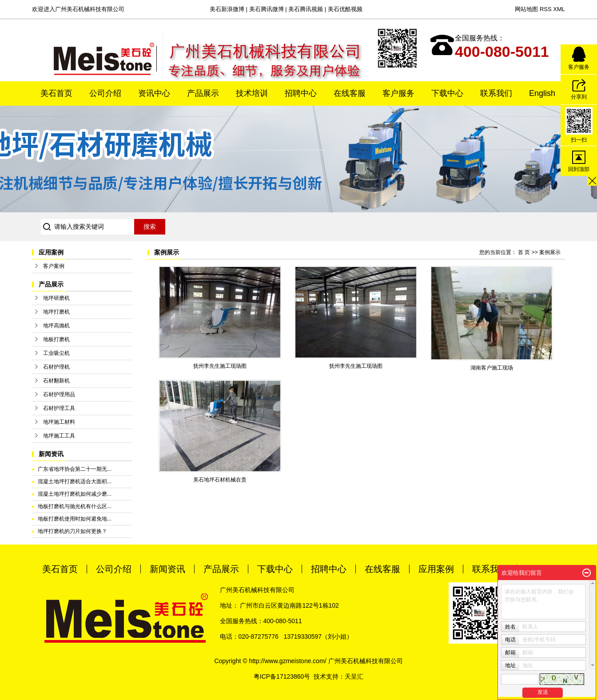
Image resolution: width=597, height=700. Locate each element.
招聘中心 (301, 93)
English (542, 93)
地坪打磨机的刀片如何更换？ (72, 531)
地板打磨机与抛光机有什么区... (75, 506)
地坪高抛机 (56, 326)
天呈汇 (354, 676)
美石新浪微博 (227, 9)
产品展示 (203, 93)
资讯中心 (154, 93)
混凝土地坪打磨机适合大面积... (75, 481)
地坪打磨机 (56, 312)
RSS (546, 9)
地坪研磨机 (56, 298)
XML (559, 9)
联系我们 (496, 93)
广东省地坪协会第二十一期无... (75, 469)
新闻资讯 (167, 569)
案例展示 (550, 252)
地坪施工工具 (59, 436)
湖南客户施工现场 (492, 368)
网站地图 (526, 9)
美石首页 (56, 93)
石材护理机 (56, 367)
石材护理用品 (59, 394)
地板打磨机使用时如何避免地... (75, 519)
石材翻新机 (56, 381)
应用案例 (436, 569)
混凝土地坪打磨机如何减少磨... (75, 494)
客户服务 (398, 93)
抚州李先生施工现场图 (220, 366)
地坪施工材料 (59, 422)
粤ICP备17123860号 (282, 676)
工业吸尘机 (56, 353)
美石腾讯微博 (267, 9)
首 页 (524, 252)
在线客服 (350, 93)
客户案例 (54, 266)
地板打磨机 (56, 339)
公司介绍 (105, 93)
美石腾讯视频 (306, 9)
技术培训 (252, 93)
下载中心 (447, 93)
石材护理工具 (59, 408)
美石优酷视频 (345, 9)
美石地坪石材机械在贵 (220, 480)
